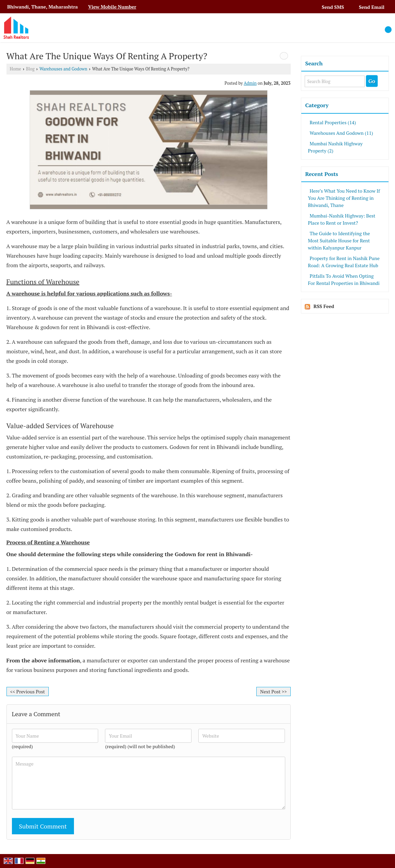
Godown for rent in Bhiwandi (213, 554)
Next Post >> (273, 692)
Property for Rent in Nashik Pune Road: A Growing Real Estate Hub (344, 262)
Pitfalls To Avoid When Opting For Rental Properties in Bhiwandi (344, 279)
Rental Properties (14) (333, 122)
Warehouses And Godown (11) (341, 133)
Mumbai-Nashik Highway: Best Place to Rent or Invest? (342, 219)
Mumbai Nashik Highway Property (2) (335, 147)
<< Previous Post (28, 692)
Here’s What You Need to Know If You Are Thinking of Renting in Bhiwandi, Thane (344, 198)
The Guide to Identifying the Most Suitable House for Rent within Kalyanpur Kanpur (339, 240)
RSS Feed (324, 306)
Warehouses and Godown (63, 69)
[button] (112, 7)
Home (16, 69)
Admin (250, 83)
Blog (30, 69)
